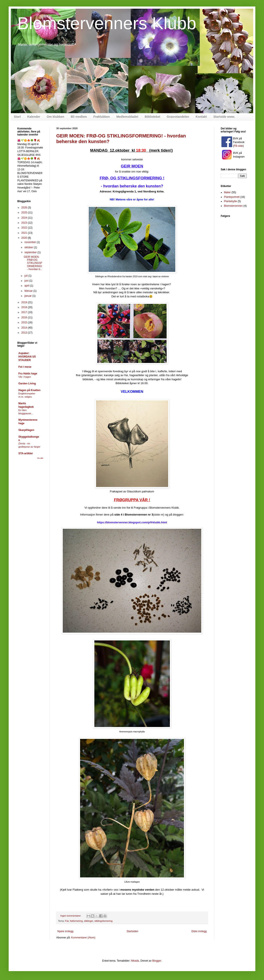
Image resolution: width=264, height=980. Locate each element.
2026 (25, 208)
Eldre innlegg (199, 931)
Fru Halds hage (28, 374)
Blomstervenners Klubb (107, 23)
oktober (29, 247)
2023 (25, 223)
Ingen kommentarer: (71, 916)
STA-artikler (26, 453)
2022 (25, 228)
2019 (25, 302)
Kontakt (201, 117)
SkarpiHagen (26, 430)
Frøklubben (101, 117)
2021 (25, 233)
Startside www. (224, 117)
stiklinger (89, 921)
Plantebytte (230, 201)
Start (17, 117)
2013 (25, 333)
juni (27, 281)
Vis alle (40, 458)
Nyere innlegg (65, 931)
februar (29, 291)
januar (28, 296)
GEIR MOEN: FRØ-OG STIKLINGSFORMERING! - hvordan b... (33, 263)
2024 (25, 218)
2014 (25, 328)
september (31, 252)
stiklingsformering (103, 921)
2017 (25, 312)
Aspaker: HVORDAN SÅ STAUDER (27, 357)
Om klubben (56, 117)
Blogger (157, 961)
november (31, 242)
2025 (25, 213)
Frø (67, 921)
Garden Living (27, 384)
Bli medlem (79, 117)
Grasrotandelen (178, 117)
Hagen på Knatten (29, 390)
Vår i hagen (25, 377)
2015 (25, 322)
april (27, 286)
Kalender (34, 117)
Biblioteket (153, 117)
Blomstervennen (233, 206)
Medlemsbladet (127, 117)
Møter (227, 192)
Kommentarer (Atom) (83, 938)
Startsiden (132, 931)
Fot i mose (25, 367)
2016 (25, 318)
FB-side (238, 146)
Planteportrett (232, 197)
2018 (25, 307)
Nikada (135, 961)
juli (26, 276)
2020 (25, 238)
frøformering (76, 921)
